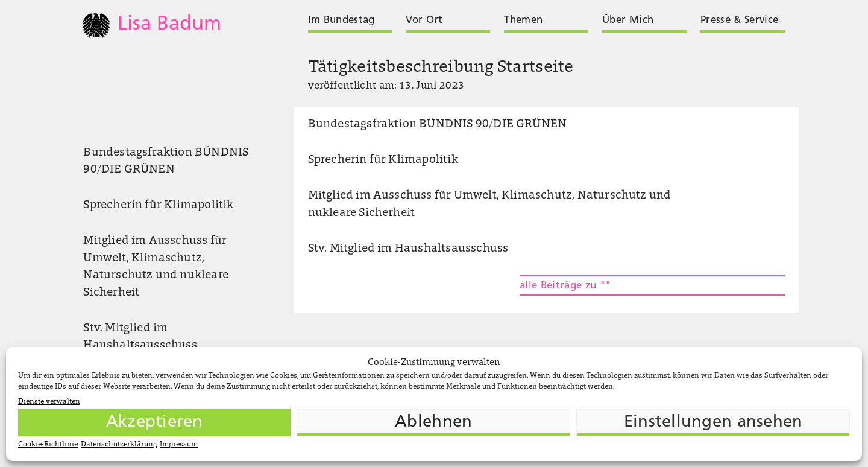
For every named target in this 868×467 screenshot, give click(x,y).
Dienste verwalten (49, 402)
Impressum (179, 445)
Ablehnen (433, 422)
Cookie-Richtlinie (48, 445)
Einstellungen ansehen (713, 422)
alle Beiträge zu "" (565, 286)
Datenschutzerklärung (119, 445)
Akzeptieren (155, 422)
